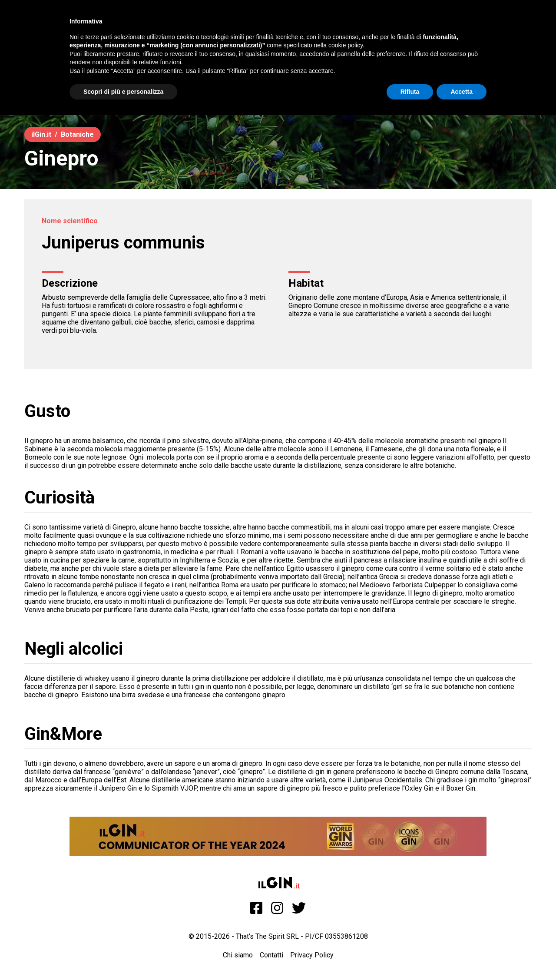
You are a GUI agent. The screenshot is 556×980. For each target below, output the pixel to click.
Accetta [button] (462, 92)
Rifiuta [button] (410, 92)
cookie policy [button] (346, 45)
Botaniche (77, 134)
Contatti (271, 955)
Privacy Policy (312, 955)
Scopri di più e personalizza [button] (123, 92)
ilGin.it (41, 134)
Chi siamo (238, 955)
